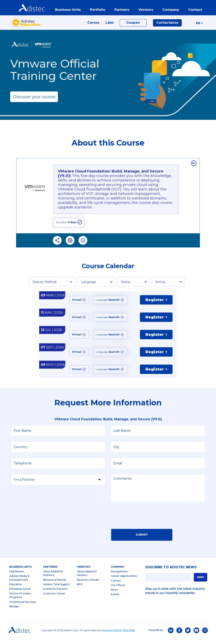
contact (194, 11)
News (114, 596)
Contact (116, 587)
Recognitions (119, 578)
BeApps (14, 612)
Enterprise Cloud (20, 595)
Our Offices (118, 591)
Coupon (133, 27)
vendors (145, 11)
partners (121, 11)
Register (156, 306)
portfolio (96, 11)
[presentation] (142, 523)
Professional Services (23, 608)
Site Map (129, 636)
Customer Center (54, 600)
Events (115, 600)
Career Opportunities (124, 582)
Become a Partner (55, 586)
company (169, 11)
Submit (142, 541)
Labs (110, 27)
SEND (200, 583)
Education (16, 590)
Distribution (17, 578)
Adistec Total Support (56, 590)
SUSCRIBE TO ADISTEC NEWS (171, 573)
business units (67, 11)
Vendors (84, 573)
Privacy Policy (112, 636)
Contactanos (167, 27)
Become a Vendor (88, 586)
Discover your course (34, 103)
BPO (80, 590)
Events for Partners (55, 595)
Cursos (93, 27)
